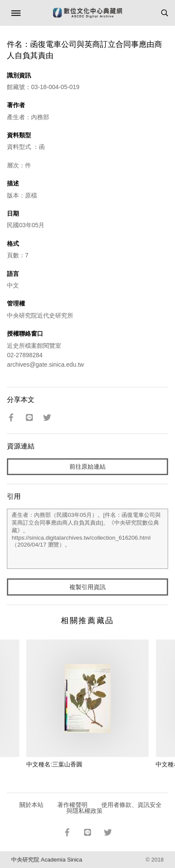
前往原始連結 (87, 466)
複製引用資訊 (87, 587)
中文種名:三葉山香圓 (54, 764)
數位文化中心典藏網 (87, 13)
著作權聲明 (72, 805)
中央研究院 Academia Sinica (47, 860)
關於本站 (31, 805)
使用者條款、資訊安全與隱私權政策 (114, 808)
